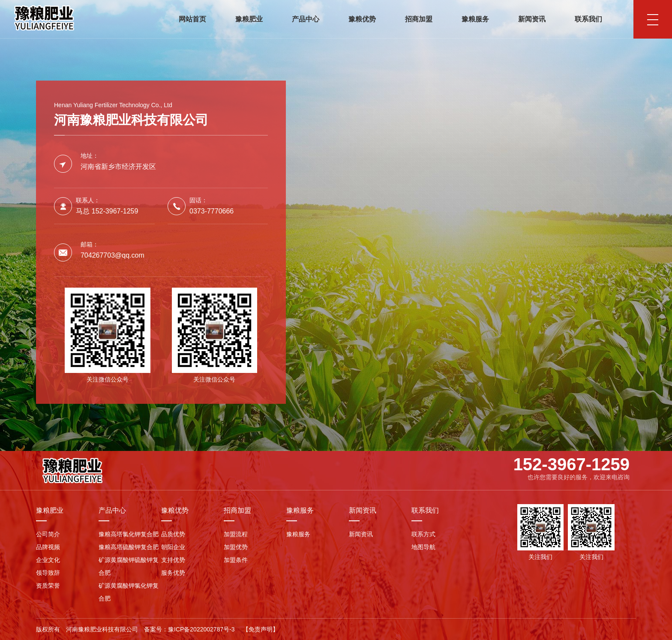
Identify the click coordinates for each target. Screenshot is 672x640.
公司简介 (48, 534)
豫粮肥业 (249, 19)
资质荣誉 (48, 586)
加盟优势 (236, 547)
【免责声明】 (261, 629)
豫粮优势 (362, 19)
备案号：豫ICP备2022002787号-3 (189, 629)
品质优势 (173, 534)
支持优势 (173, 560)
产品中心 (306, 19)
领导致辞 (48, 573)
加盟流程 (236, 534)
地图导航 (423, 547)
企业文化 (48, 560)
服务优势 (173, 573)
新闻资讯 (532, 19)
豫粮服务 (475, 19)
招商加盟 (419, 19)
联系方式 (423, 534)
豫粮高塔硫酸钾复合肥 (129, 547)
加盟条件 (236, 560)
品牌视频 (48, 547)
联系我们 (588, 19)
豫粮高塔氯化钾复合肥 (129, 534)
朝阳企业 (173, 547)
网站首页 (192, 19)
